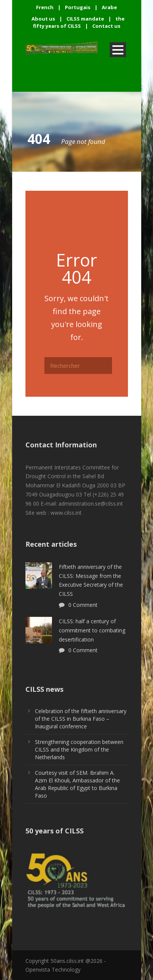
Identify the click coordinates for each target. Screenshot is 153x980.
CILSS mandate (85, 19)
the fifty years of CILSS (79, 22)
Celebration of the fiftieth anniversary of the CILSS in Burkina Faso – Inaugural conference (81, 719)
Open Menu (118, 50)
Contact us (106, 26)
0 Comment (83, 605)
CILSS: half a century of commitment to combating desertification (92, 630)
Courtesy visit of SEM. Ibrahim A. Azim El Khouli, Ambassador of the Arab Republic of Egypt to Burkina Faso (77, 784)
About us (43, 19)
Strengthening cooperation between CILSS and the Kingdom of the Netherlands (79, 749)
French (45, 7)
